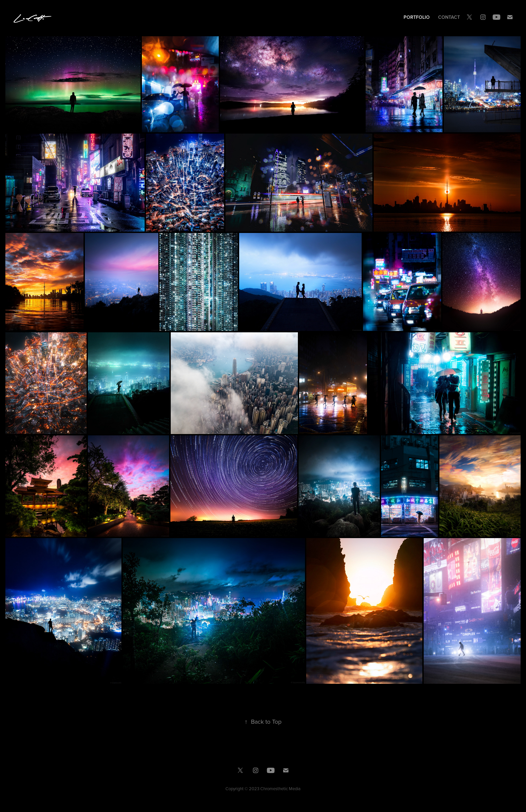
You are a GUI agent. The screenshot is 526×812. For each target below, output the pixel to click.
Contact (449, 17)
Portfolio (417, 17)
